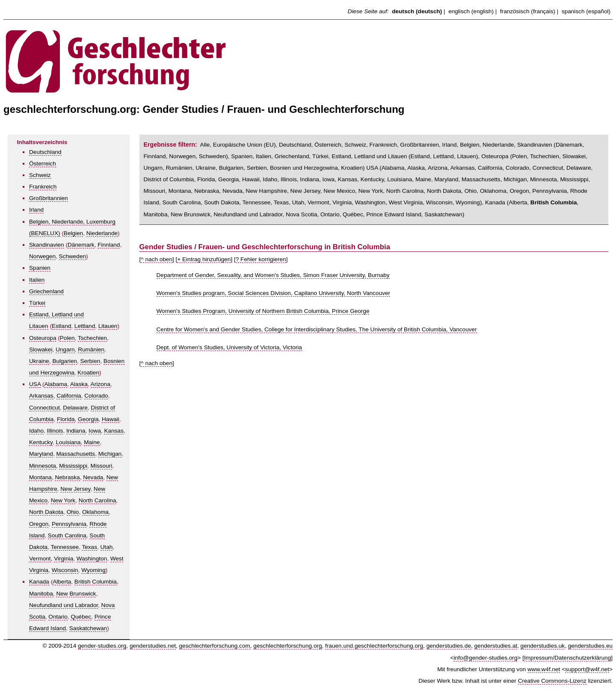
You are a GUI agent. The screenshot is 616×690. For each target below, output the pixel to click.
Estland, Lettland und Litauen (369, 156)
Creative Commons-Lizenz (552, 681)
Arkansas (41, 396)
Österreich (43, 164)
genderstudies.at (496, 646)
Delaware (75, 408)
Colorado (96, 396)
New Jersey (75, 489)
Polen (67, 338)
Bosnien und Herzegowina (304, 168)
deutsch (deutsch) (417, 11)
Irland (36, 210)
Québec (81, 617)
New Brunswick (76, 594)
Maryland (41, 454)
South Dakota (222, 202)
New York (63, 500)
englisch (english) (471, 11)
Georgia (88, 419)
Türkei (37, 303)
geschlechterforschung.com (215, 646)
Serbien (90, 361)
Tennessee (65, 547)
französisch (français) (528, 11)
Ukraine (39, 361)
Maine (92, 442)
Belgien (73, 233)
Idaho (36, 431)
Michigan (110, 454)
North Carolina (98, 500)
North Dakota (46, 512)
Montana (40, 477)
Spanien (40, 268)
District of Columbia (169, 179)
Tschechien (92, 338)
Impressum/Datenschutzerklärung (567, 658)
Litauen (108, 326)
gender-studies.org (102, 646)
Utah (107, 547)
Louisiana (68, 442)
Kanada (39, 582)
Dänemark (81, 245)
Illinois (55, 431)
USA (35, 384)
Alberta (62, 582)
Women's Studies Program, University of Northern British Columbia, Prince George (263, 311)
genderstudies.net (153, 646)
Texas (89, 547)
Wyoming (93, 570)
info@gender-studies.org (485, 658)
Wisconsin (65, 570)
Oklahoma (95, 512)
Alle (205, 145)
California (69, 396)
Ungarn (65, 349)
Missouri (102, 466)
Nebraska (67, 477)
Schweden (73, 256)
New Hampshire (266, 191)
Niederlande (102, 233)
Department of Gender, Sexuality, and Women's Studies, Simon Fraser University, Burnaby (273, 275)
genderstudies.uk (543, 646)
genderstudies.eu (590, 646)
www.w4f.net (544, 669)
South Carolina (67, 535)
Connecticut (44, 408)
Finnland (109, 245)
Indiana (76, 431)
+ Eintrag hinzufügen (204, 259)
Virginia (64, 559)
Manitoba (41, 594)
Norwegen (42, 256)
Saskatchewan (88, 628)
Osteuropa (43, 338)
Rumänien (91, 349)
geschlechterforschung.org (287, 646)
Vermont (40, 559)
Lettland (85, 326)
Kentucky (41, 442)
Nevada (93, 477)
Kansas (114, 431)
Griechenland (46, 291)
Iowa (95, 431)
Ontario (58, 617)
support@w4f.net (587, 669)
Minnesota (43, 466)
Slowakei (41, 349)
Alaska (79, 384)
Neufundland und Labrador (64, 605)
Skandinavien (47, 245)
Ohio (73, 512)
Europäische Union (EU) (244, 145)
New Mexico (339, 191)
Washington (92, 559)
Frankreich (43, 187)
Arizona (101, 384)
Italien (37, 280)
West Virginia (406, 202)
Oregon (39, 524)
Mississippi (73, 466)
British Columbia (96, 582)
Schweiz (40, 175)
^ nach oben (157, 259)
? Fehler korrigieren (261, 259)
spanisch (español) (586, 11)
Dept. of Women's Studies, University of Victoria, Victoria (229, 347)
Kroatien (88, 373)
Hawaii (111, 419)
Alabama (56, 384)
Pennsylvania (69, 524)
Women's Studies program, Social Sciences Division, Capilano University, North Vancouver (274, 293)
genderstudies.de (449, 646)
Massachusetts (76, 454)
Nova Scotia (301, 214)
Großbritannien (49, 198)
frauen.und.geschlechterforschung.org (374, 646)
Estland (61, 326)
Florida (66, 419)
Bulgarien (64, 361)
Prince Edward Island (394, 214)
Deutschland (45, 152)
